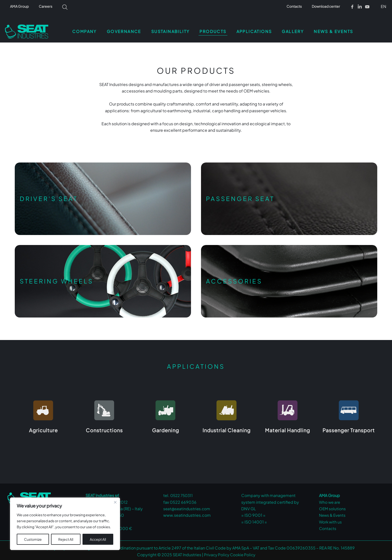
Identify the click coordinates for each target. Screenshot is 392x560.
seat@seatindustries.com (188, 507)
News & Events (333, 513)
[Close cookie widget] (115, 502)
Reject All (66, 539)
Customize (33, 539)
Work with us (331, 520)
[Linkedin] (360, 7)
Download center (327, 6)
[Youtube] (367, 7)
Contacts (299, 6)
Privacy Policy (216, 553)
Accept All (98, 539)
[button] (383, 6)
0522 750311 (182, 493)
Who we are (330, 500)
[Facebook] (352, 7)
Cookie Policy (243, 553)
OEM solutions (332, 507)
